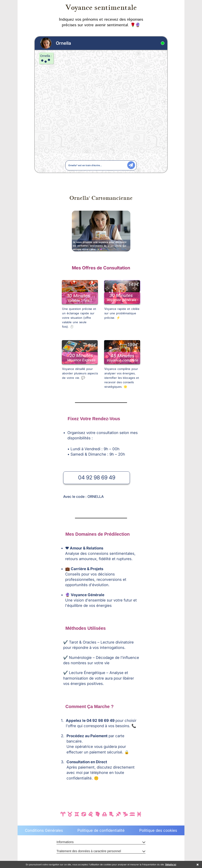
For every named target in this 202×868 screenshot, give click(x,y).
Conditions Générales (44, 830)
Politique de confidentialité (101, 830)
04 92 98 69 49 (97, 477)
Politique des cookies (158, 830)
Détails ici (171, 864)
